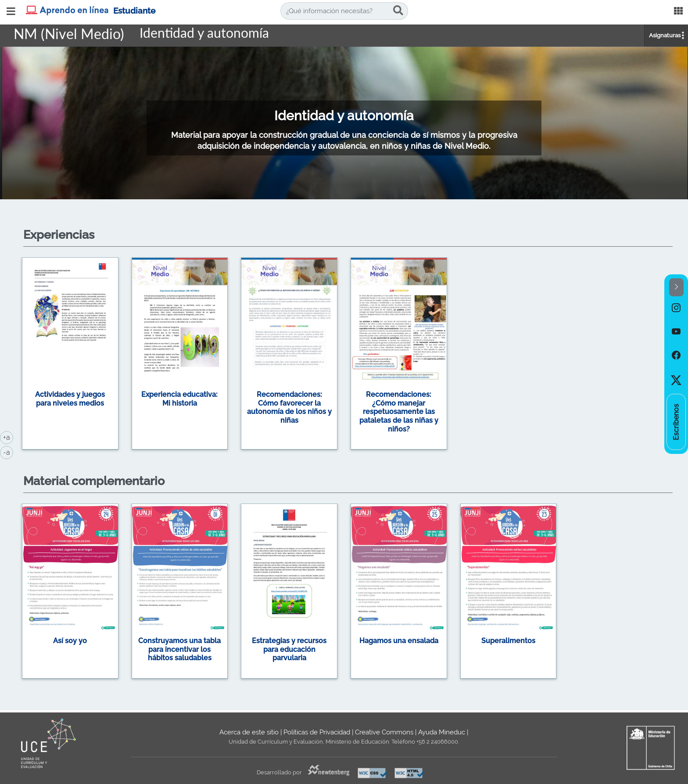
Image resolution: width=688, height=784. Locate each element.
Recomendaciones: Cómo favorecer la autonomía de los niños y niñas (289, 407)
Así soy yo (70, 641)
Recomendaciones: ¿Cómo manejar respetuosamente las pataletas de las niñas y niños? (399, 412)
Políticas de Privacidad (317, 732)
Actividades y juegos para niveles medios (70, 399)
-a (8, 452)
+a (8, 437)
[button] (676, 287)
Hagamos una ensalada (399, 641)
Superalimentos (508, 641)
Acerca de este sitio (249, 732)
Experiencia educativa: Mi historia (179, 399)
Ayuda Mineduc (442, 732)
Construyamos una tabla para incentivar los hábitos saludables (179, 649)
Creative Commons (384, 732)
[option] (344, 355)
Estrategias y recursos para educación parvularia (289, 649)
